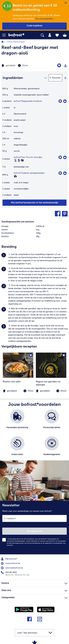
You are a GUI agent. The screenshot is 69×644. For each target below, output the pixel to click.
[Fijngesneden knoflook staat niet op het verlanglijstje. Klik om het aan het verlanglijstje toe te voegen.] (60, 101)
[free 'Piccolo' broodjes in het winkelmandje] (65, 157)
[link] (19, 35)
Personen (56, 78)
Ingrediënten (13, 78)
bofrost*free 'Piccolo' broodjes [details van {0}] (28, 157)
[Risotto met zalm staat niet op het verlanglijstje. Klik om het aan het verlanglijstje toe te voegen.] (31, 355)
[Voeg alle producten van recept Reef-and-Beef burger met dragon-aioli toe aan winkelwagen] (34, 203)
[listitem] (34, 259)
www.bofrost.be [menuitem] (11, 563)
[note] (51, 391)
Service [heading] (34, 583)
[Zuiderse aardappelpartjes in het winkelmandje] (65, 173)
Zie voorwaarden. (44, 19)
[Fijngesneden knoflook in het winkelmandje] (65, 101)
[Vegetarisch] (22, 160)
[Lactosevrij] (15, 160)
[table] (34, 143)
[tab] (50, 35)
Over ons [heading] (34, 590)
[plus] (65, 78)
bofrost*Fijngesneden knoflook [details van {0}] (28, 101)
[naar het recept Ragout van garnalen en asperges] (51, 365)
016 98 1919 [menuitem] (9, 572)
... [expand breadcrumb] (6, 42)
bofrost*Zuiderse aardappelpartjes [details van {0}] (29, 173)
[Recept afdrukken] (65, 66)
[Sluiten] (66, 3)
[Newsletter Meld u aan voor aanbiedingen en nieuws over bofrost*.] (34, 528)
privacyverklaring (34, 543)
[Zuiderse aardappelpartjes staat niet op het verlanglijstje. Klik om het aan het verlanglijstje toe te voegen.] (60, 173)
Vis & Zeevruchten (16, 42)
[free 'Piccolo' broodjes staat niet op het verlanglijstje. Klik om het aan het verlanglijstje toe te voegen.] (60, 157)
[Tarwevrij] (19, 160)
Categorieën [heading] (34, 597)
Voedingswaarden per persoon (18, 222)
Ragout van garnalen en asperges (48, 383)
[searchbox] (42, 35)
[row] (34, 226)
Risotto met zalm (12, 382)
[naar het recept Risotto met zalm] (18, 365)
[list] (34, 436)
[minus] (45, 78)
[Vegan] (15, 176)
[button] (5, 35)
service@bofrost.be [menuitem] (12, 568)
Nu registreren (35, 531)
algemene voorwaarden (54, 543)
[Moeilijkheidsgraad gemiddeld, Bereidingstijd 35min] (23, 66)
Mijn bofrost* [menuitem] (9, 559)
